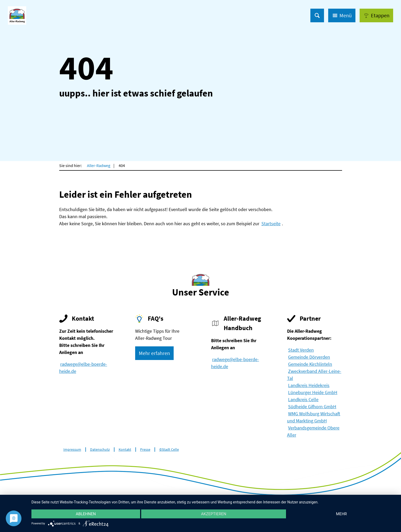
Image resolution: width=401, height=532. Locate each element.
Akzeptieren (213, 514)
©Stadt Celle (169, 450)
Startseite (271, 224)
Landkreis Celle (303, 399)
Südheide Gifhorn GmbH (312, 407)
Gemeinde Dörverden (309, 357)
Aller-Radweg (99, 165)
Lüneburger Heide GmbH (313, 392)
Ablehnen (86, 514)
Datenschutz (100, 450)
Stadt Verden (301, 350)
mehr (342, 514)
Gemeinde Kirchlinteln (310, 364)
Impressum (72, 450)
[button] (376, 15)
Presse (145, 450)
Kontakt (125, 450)
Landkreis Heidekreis (309, 385)
